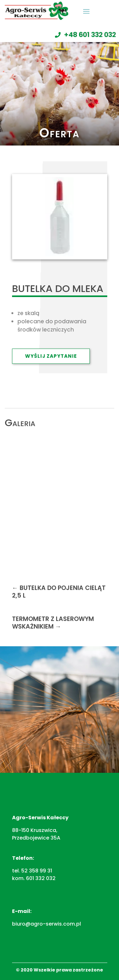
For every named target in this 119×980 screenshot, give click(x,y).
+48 (90, 35)
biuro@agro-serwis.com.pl (46, 924)
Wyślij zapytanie (51, 356)
